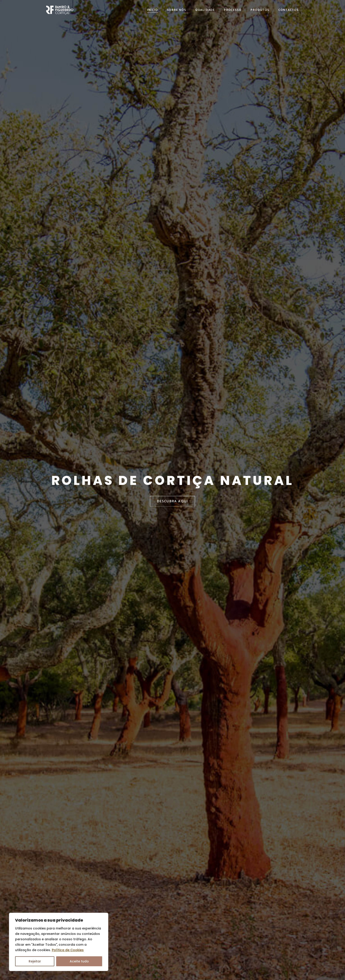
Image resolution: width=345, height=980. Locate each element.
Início (153, 10)
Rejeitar (35, 961)
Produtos (260, 10)
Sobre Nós (177, 10)
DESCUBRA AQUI (173, 508)
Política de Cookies (68, 950)
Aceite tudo (79, 961)
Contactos (289, 10)
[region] (59, 942)
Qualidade (205, 10)
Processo (233, 10)
